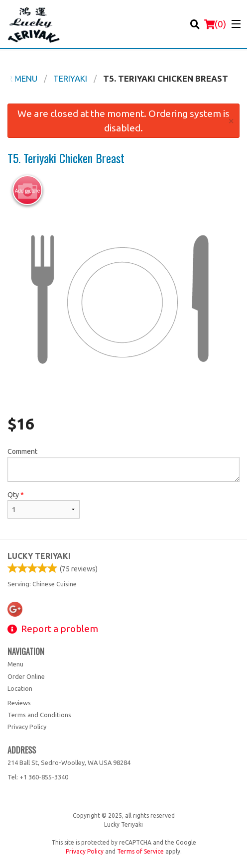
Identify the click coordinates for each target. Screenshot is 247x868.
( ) (215, 24)
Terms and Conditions (39, 715)
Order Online (26, 676)
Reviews (19, 703)
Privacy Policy (27, 727)
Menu (15, 664)
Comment (123, 465)
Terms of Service (140, 851)
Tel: (38, 777)
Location (20, 688)
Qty (44, 505)
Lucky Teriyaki (39, 556)
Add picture (28, 191)
